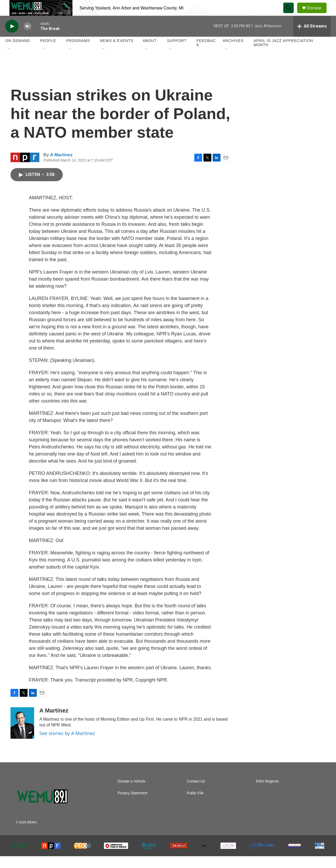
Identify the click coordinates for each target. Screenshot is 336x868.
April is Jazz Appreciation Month (283, 55)
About (150, 52)
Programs (78, 52)
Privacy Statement (133, 805)
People (48, 52)
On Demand (18, 52)
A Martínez (61, 167)
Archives (233, 52)
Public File (195, 805)
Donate (317, 14)
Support (177, 52)
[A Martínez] (22, 735)
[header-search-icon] (291, 14)
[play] (12, 38)
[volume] (28, 38)
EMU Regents (267, 793)
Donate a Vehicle (132, 793)
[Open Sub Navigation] (9, 61)
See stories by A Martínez (67, 745)
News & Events (117, 52)
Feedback (206, 55)
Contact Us (196, 793)
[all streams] (312, 38)
